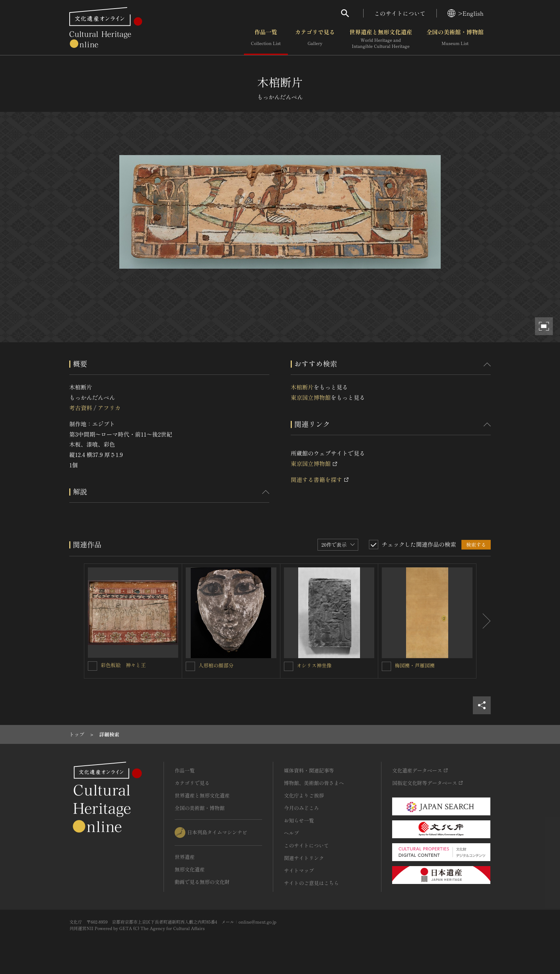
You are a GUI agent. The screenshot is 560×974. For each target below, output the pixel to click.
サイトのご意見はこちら (311, 883)
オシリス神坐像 (314, 665)
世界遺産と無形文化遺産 (381, 39)
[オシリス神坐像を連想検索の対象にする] (289, 666)
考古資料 (81, 408)
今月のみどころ (301, 808)
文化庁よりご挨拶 (304, 795)
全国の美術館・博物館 (455, 39)
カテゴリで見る (315, 39)
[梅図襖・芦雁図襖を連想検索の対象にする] (386, 666)
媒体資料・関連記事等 (309, 770)
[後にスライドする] (484, 621)
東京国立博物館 (311, 397)
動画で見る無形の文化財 (202, 882)
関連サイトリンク (304, 858)
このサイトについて (400, 13)
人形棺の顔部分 (216, 665)
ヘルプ (291, 833)
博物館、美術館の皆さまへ (314, 783)
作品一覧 (266, 39)
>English (466, 13)
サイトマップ (299, 870)
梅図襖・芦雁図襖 (415, 665)
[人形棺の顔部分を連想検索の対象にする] (190, 666)
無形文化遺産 (190, 869)
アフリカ (109, 408)
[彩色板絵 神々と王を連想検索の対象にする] (92, 666)
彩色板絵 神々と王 (123, 665)
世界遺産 (185, 857)
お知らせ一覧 (299, 820)
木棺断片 (302, 387)
